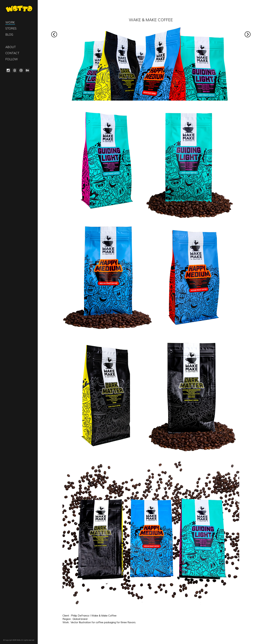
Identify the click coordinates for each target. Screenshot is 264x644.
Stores (11, 28)
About (11, 47)
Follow (12, 59)
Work (10, 22)
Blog (9, 35)
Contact (12, 53)
